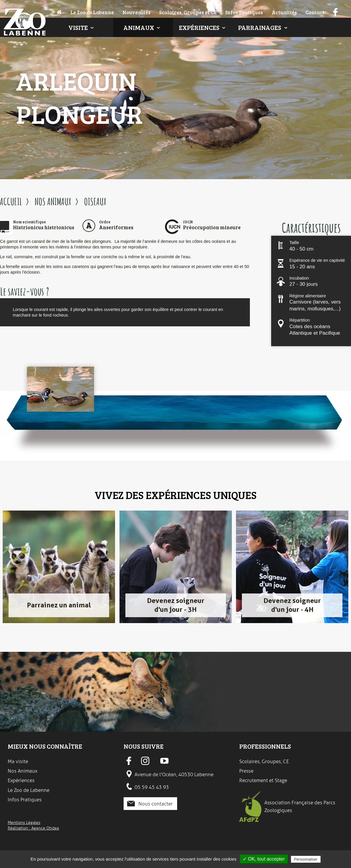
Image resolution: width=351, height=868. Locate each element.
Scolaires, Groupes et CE (188, 12)
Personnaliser (306, 859)
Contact (315, 12)
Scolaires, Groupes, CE (264, 761)
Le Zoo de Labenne (92, 12)
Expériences (199, 27)
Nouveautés (136, 12)
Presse (246, 771)
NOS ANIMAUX (53, 201)
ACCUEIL (11, 201)
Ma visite (18, 761)
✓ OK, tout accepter (264, 859)
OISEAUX (95, 201)
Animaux (139, 27)
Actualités (284, 12)
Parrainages (260, 27)
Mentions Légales (24, 822)
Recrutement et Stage (263, 780)
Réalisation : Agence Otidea (33, 828)
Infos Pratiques (244, 12)
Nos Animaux (22, 771)
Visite (78, 27)
